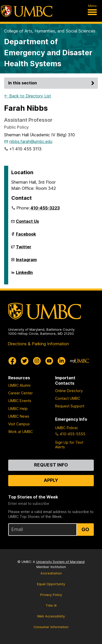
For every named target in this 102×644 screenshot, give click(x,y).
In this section (52, 83)
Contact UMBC (68, 398)
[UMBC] (27, 11)
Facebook (26, 236)
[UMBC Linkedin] (62, 361)
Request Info (51, 465)
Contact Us (27, 221)
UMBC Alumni (19, 385)
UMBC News (19, 416)
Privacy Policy (51, 595)
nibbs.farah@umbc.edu (31, 141)
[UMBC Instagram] (37, 361)
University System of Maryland (60, 562)
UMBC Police (66, 428)
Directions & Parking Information (38, 344)
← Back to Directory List (28, 96)
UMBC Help (18, 409)
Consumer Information (51, 627)
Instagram (26, 262)
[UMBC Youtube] (49, 361)
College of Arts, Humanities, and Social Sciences (50, 31)
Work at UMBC (21, 432)
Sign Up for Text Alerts (69, 445)
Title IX (51, 606)
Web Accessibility (51, 616)
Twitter (24, 249)
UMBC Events (20, 401)
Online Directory (69, 391)
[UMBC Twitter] (25, 361)
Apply (51, 480)
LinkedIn (24, 274)
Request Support (70, 406)
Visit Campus (19, 424)
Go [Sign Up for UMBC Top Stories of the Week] (85, 529)
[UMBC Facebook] (12, 361)
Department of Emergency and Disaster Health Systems (48, 53)
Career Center (21, 393)
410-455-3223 (45, 208)
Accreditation (51, 573)
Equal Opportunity (51, 584)
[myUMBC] (79, 361)
